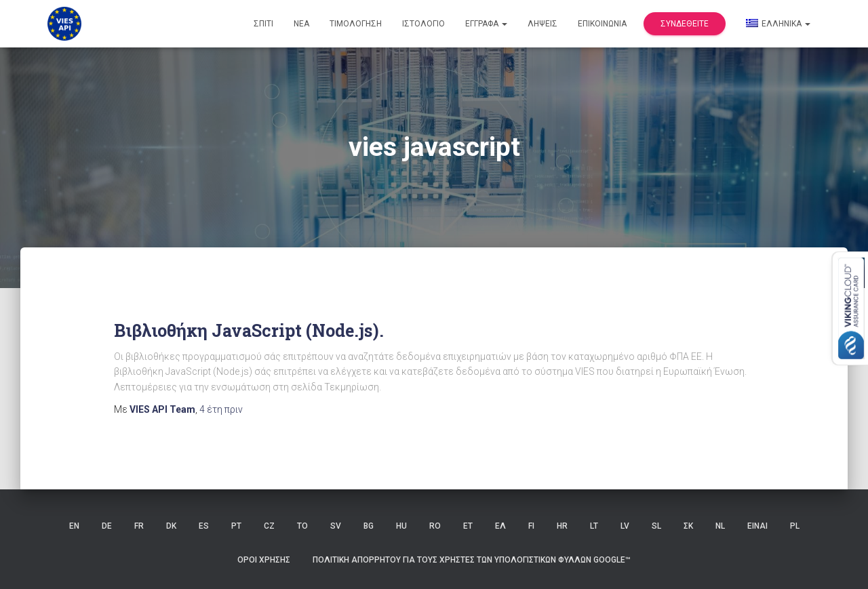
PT (236, 526)
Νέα (301, 24)
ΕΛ (500, 526)
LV (625, 526)
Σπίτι (263, 24)
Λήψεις (542, 24)
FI (531, 526)
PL (795, 526)
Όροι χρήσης (264, 560)
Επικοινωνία (602, 24)
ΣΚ (688, 526)
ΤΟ (302, 526)
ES (204, 526)
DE (107, 526)
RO (435, 526)
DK (171, 526)
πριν (221, 409)
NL (720, 526)
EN (74, 526)
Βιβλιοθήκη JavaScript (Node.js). (249, 330)
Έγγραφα (486, 24)
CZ (269, 526)
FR (139, 526)
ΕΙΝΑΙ (757, 526)
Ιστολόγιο (423, 24)
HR (562, 526)
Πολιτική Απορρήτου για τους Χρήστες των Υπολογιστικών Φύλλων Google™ (472, 560)
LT (594, 526)
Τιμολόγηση (356, 24)
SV (336, 526)
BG (369, 526)
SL (656, 526)
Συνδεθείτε (685, 24)
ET (468, 526)
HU (401, 526)
